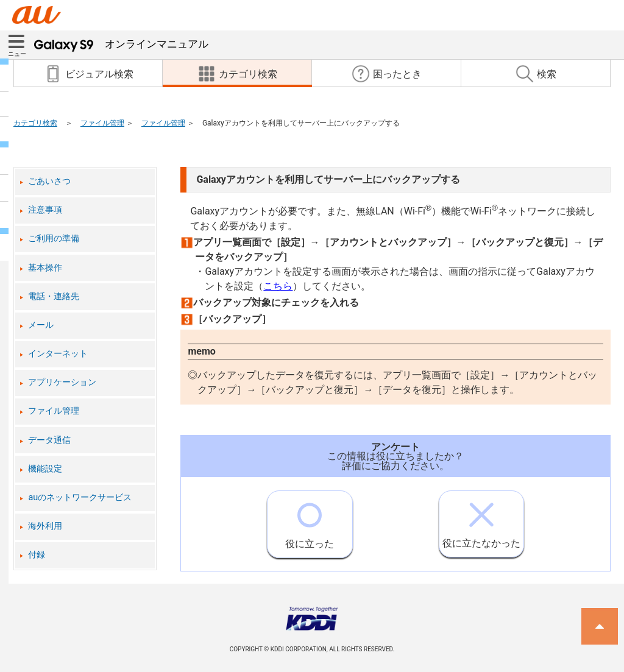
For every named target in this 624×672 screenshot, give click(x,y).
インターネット (58, 354)
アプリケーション (62, 382)
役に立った (310, 520)
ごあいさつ (49, 181)
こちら (278, 286)
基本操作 (45, 268)
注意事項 (45, 210)
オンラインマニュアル (121, 44)
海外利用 (45, 526)
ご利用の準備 (54, 239)
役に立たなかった (481, 520)
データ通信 (49, 440)
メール (41, 325)
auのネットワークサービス (80, 497)
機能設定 (45, 469)
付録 (37, 555)
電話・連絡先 (54, 296)
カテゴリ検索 (35, 123)
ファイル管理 (102, 123)
